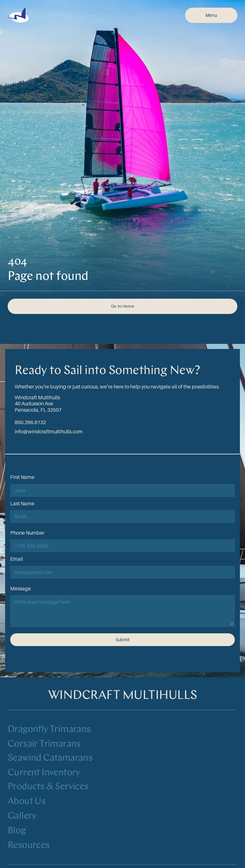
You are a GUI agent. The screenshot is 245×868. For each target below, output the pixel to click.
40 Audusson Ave (34, 403)
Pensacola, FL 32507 (38, 410)
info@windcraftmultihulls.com (49, 431)
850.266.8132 (30, 422)
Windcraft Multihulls (37, 397)
